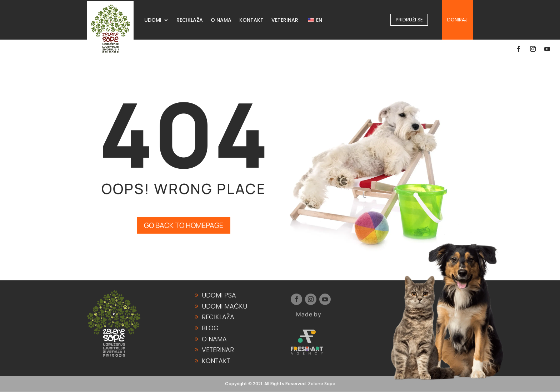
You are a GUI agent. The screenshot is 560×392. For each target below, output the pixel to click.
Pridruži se (409, 20)
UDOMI (153, 21)
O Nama (214, 339)
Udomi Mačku (224, 307)
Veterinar (218, 350)
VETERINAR (285, 21)
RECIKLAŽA (190, 21)
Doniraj (457, 20)
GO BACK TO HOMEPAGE (184, 226)
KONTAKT (251, 21)
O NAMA (221, 21)
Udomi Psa (219, 296)
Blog (210, 328)
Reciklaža (218, 317)
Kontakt (216, 361)
